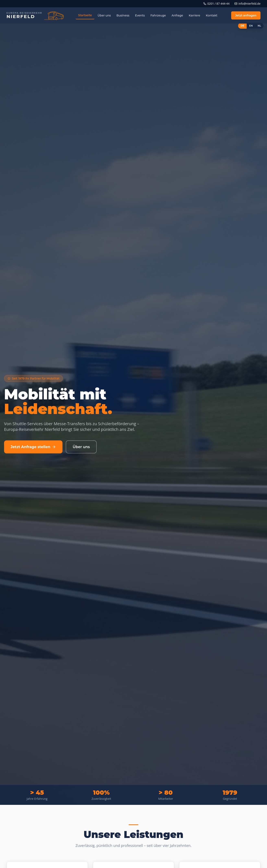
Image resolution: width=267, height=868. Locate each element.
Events (140, 15)
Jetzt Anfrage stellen (33, 447)
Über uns (104, 15)
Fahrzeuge (158, 15)
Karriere (194, 15)
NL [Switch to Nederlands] (259, 26)
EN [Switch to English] (251, 26)
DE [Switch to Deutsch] (242, 26)
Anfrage (177, 15)
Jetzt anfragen (246, 15)
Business (123, 15)
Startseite (85, 15)
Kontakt (212, 15)
